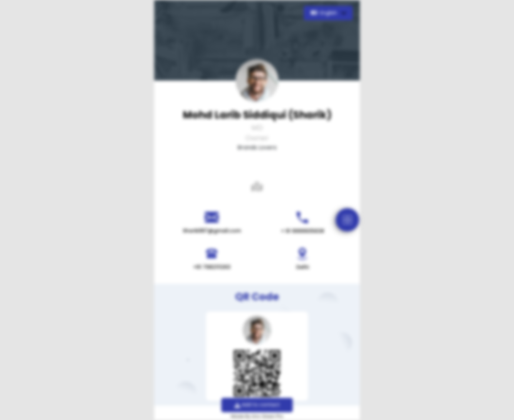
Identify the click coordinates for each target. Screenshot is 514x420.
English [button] (325, 13)
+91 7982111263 (212, 267)
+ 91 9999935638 (303, 231)
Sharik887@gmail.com (212, 231)
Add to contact (257, 405)
